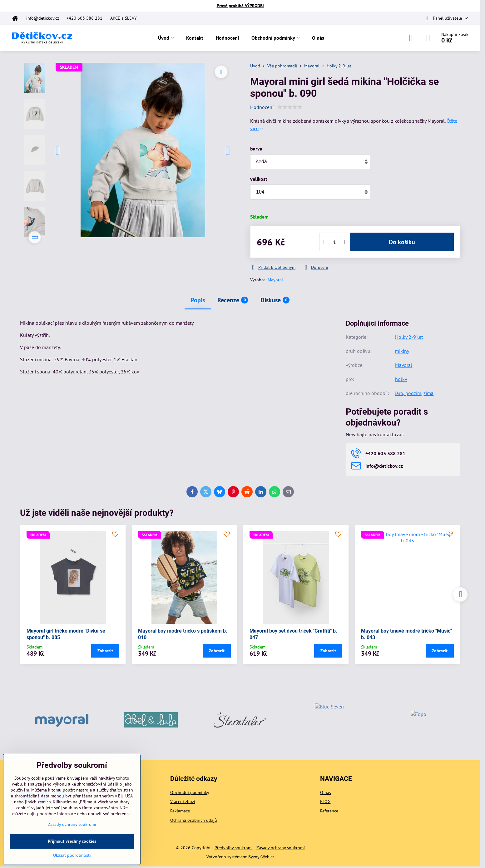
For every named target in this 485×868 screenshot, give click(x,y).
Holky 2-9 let (409, 337)
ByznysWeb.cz (261, 857)
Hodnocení (262, 107)
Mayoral (275, 280)
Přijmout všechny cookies (72, 841)
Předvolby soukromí (234, 848)
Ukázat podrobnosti (72, 855)
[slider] (290, 107)
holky (401, 379)
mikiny (402, 351)
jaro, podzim (408, 393)
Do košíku (402, 242)
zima (428, 393)
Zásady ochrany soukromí (281, 848)
